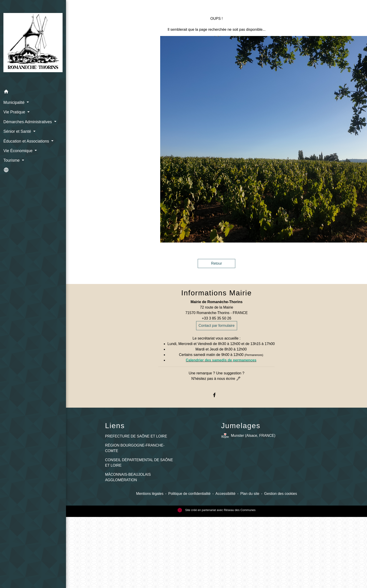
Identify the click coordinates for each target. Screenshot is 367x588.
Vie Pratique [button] (15, 112)
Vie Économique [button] (19, 151)
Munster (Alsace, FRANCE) (248, 436)
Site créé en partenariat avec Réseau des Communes (216, 510)
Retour (217, 263)
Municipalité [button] (15, 102)
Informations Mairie (217, 293)
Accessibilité (225, 494)
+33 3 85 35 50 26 (216, 318)
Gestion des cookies (281, 494)
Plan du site (250, 494)
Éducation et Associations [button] (27, 141)
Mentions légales (150, 494)
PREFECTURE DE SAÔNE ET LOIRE (136, 436)
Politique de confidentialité (190, 494)
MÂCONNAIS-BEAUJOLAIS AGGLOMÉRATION (128, 477)
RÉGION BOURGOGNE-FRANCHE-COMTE (135, 448)
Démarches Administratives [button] (28, 122)
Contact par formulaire (217, 326)
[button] (33, 92)
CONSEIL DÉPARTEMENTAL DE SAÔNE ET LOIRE (139, 463)
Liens (115, 426)
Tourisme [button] (12, 160)
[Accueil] (33, 43)
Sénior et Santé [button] (18, 131)
